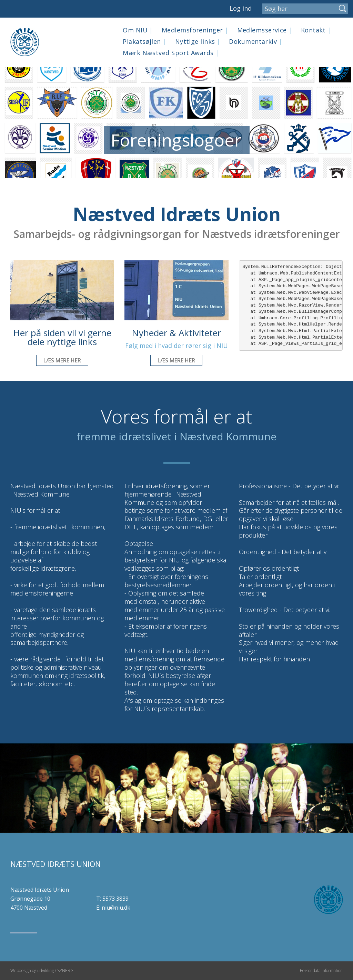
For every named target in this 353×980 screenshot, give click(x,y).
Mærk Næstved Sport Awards (171, 53)
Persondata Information (321, 971)
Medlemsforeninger (195, 30)
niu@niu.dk (116, 908)
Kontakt (316, 30)
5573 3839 (115, 899)
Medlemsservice (265, 30)
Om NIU (138, 30)
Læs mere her (62, 360)
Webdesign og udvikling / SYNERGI (42, 971)
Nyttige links (198, 42)
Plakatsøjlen (144, 42)
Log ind (241, 8)
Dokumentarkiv (256, 42)
